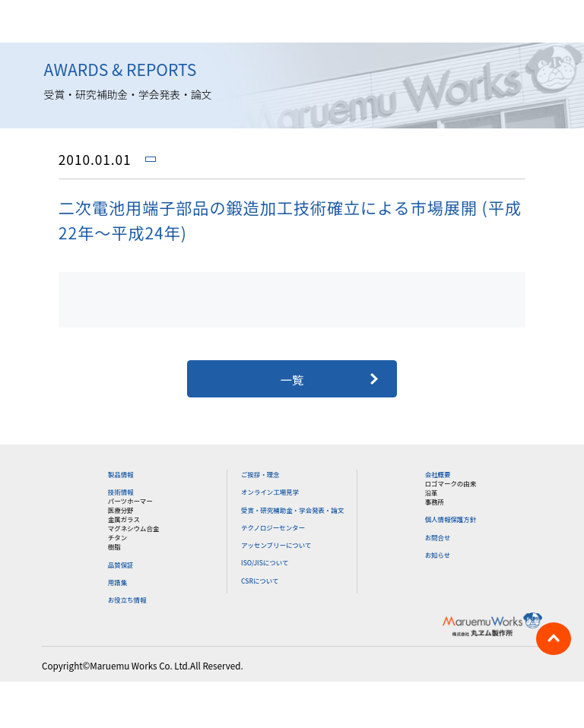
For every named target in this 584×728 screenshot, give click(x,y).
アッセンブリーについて (276, 545)
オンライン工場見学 (270, 492)
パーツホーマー (130, 501)
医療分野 (121, 510)
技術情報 (121, 492)
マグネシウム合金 (134, 528)
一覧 (292, 379)
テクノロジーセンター (273, 527)
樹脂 (114, 546)
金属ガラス (124, 519)
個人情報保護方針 (451, 519)
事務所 (435, 502)
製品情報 (121, 474)
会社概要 (438, 474)
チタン (117, 537)
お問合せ (438, 537)
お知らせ (438, 555)
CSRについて (260, 581)
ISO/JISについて (265, 562)
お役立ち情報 (127, 600)
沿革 (432, 492)
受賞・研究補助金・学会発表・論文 (292, 510)
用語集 (117, 582)
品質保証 (121, 565)
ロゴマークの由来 (451, 483)
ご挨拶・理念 (260, 474)
